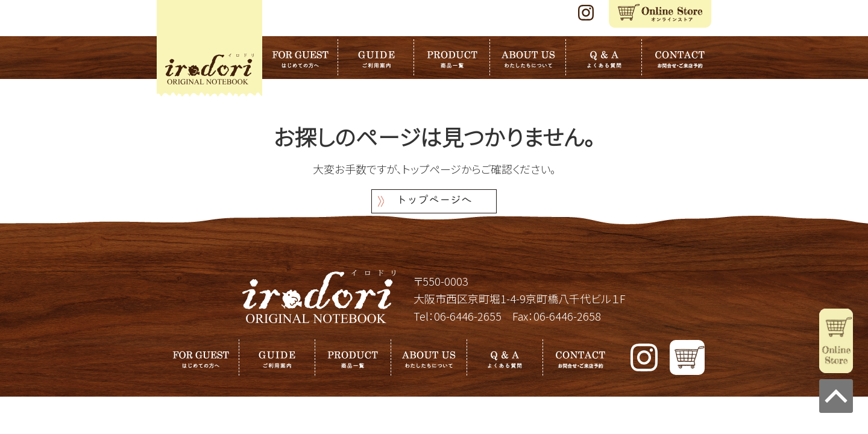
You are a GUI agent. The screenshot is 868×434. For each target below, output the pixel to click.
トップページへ (434, 201)
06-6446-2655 (468, 316)
